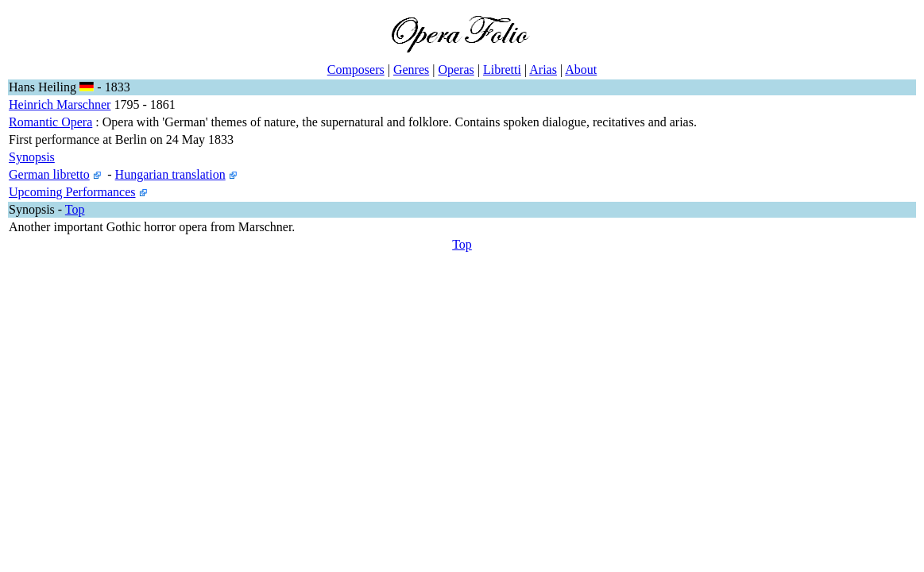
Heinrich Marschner (60, 104)
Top (75, 209)
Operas (456, 70)
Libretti (502, 70)
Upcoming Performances (72, 192)
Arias (543, 70)
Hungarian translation (170, 174)
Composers (356, 70)
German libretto (49, 174)
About (581, 70)
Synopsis (32, 157)
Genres (411, 70)
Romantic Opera (50, 122)
